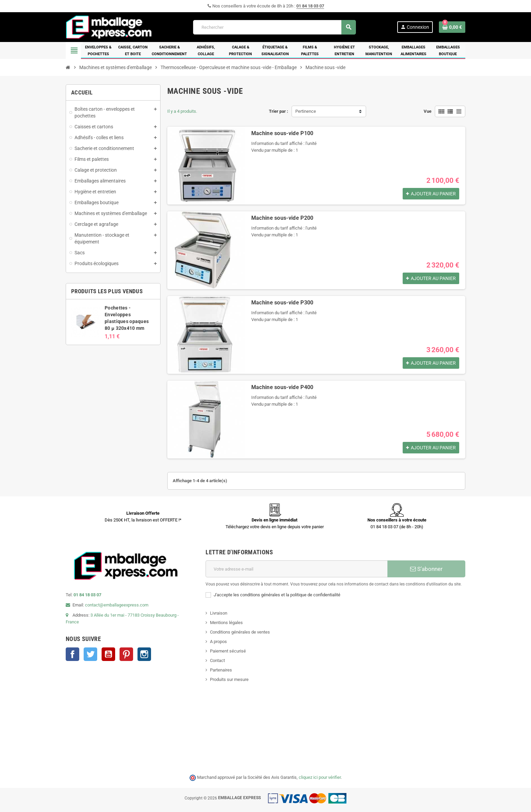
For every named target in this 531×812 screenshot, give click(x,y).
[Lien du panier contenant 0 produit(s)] (452, 27)
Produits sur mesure (229, 679)
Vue (428, 111)
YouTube (108, 654)
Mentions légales (226, 623)
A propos (218, 642)
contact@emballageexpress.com (117, 605)
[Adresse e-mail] (296, 569)
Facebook (72, 654)
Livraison (219, 613)
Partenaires (221, 670)
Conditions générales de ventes (240, 632)
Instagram (144, 654)
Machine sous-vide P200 (282, 218)
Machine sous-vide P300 (282, 303)
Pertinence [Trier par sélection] (306, 111)
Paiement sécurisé (228, 651)
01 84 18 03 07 (310, 6)
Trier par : (279, 111)
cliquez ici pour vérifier (320, 777)
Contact (217, 660)
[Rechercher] (274, 27)
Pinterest (126, 654)
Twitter (90, 654)
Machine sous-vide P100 (282, 133)
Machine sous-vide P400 (282, 387)
